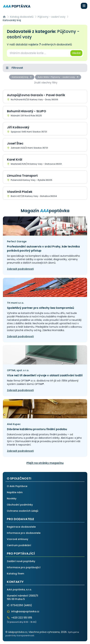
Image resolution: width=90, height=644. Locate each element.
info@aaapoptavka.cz (23, 611)
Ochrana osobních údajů (23, 511)
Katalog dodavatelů (22, 17)
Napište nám (15, 492)
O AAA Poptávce (17, 486)
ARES (28, 605)
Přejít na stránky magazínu (45, 463)
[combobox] (38, 53)
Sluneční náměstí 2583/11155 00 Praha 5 (22, 597)
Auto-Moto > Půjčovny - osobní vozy (58, 77)
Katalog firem (15, 574)
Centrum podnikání (19, 545)
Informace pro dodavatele (24, 533)
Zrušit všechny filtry (46, 83)
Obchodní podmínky (20, 505)
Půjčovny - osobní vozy (52, 17)
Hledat (76, 53)
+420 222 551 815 (19, 618)
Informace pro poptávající (24, 567)
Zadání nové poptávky (21, 561)
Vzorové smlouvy (18, 539)
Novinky (12, 499)
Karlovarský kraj (22, 77)
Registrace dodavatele (21, 527)
